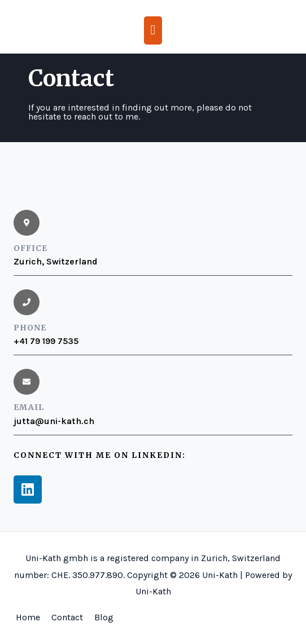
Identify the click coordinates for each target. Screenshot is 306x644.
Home (28, 617)
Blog (104, 617)
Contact (67, 617)
